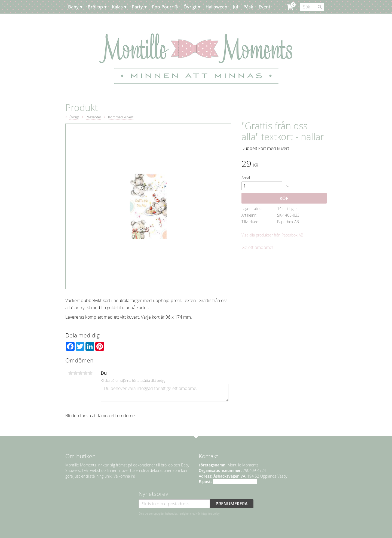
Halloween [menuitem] (216, 7)
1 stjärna (71, 373)
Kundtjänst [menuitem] (106, 20)
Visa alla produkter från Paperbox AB (272, 235)
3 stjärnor (80, 373)
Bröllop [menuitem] (95, 7)
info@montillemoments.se (235, 482)
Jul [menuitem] (235, 7)
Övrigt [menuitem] (190, 7)
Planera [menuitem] (81, 20)
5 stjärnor (90, 373)
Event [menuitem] (264, 7)
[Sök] (320, 7)
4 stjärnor (85, 373)
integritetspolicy (210, 514)
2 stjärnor (75, 373)
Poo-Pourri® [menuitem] (165, 7)
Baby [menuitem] (73, 7)
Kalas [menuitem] (117, 7)
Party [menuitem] (137, 7)
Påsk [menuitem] (248, 7)
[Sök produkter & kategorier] (312, 7)
